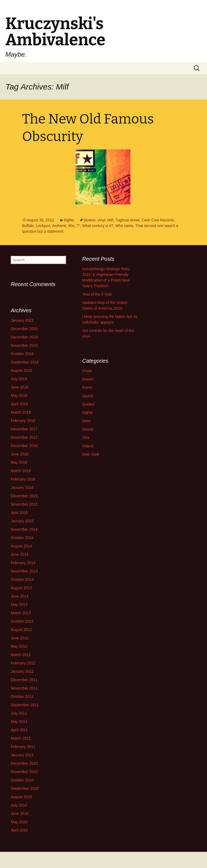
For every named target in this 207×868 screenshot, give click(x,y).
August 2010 (21, 797)
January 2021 (22, 320)
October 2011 (22, 697)
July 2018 (19, 379)
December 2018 (24, 337)
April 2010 (19, 830)
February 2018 (23, 421)
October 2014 (22, 538)
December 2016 (24, 446)
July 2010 (19, 805)
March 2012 (21, 655)
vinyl (101, 220)
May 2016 (19, 462)
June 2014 (20, 554)
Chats (87, 371)
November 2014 (24, 529)
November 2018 (24, 345)
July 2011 (19, 713)
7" (78, 226)
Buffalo (28, 226)
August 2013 (21, 588)
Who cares (124, 226)
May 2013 (19, 605)
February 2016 (23, 479)
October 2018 (22, 354)
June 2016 (20, 454)
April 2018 (19, 404)
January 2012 (22, 671)
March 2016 (21, 471)
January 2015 (22, 521)
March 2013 (21, 613)
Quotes (88, 404)
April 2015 (19, 513)
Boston (90, 220)
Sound (88, 429)
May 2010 (19, 822)
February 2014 (23, 563)
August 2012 (21, 630)
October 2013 (22, 579)
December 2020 (24, 329)
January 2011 (22, 755)
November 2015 (24, 504)
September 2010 (25, 788)
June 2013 (20, 596)
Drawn (88, 379)
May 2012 (19, 646)
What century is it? (98, 226)
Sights (69, 220)
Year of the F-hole (97, 294)
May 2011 (19, 722)
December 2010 (24, 763)
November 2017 (24, 437)
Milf (110, 220)
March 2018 (21, 412)
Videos (88, 446)
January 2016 (22, 488)
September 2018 (25, 362)
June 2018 (20, 387)
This (86, 438)
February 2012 (23, 663)
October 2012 (22, 621)
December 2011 (24, 680)
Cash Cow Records (158, 220)
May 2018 (19, 396)
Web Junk (91, 454)
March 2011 (21, 738)
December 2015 (24, 496)
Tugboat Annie (127, 220)
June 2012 (20, 638)
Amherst (59, 226)
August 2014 (21, 546)
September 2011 (25, 705)
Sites (86, 421)
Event (87, 387)
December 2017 (24, 429)
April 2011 (19, 730)
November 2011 (24, 688)
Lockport (43, 226)
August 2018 (21, 370)
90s (72, 226)
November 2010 (24, 772)
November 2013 (24, 571)
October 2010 (22, 780)
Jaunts (88, 396)
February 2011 (23, 747)
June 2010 (20, 814)
